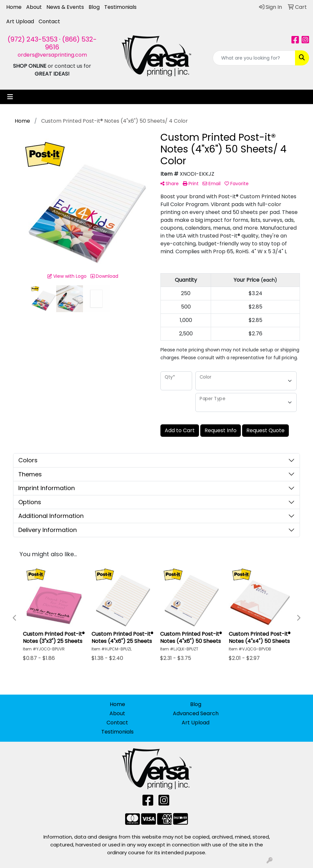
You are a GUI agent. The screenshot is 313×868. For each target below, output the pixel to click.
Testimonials (120, 7)
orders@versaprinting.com (52, 55)
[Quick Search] (254, 58)
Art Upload (20, 21)
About (34, 7)
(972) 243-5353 (33, 39)
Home (14, 7)
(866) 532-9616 (71, 43)
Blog (94, 7)
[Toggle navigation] (10, 97)
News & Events (65, 7)
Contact (49, 21)
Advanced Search (196, 713)
